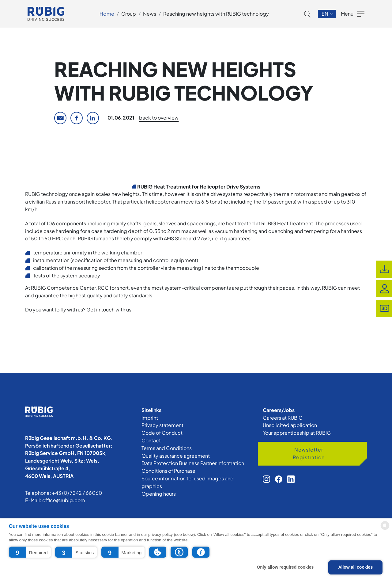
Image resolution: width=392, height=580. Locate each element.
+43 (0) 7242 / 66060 (77, 493)
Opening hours (159, 494)
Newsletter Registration (309, 453)
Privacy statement (162, 425)
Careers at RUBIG (283, 418)
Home (107, 14)
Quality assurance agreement (176, 456)
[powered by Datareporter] (385, 529)
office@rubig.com (64, 500)
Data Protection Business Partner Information (193, 463)
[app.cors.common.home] (46, 14)
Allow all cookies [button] (355, 567)
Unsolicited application (290, 425)
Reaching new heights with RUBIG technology (216, 14)
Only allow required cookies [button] (285, 567)
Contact (151, 440)
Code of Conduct (162, 433)
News (150, 14)
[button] (30, 552)
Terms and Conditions (167, 448)
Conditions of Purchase (168, 471)
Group (129, 14)
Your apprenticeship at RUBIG (297, 433)
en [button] (325, 14)
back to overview (159, 118)
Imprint (150, 418)
